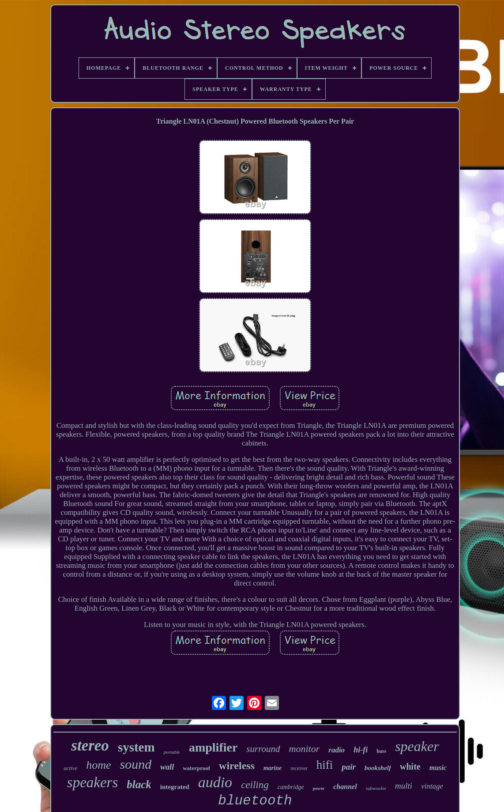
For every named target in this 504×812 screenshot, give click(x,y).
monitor (305, 749)
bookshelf (378, 768)
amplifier (213, 747)
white (410, 767)
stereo (90, 746)
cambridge (291, 787)
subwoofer (376, 788)
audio (215, 782)
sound (136, 764)
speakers (92, 782)
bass (381, 751)
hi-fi (361, 750)
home (98, 765)
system (136, 747)
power (319, 788)
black (139, 784)
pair (349, 767)
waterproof (196, 768)
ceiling (255, 785)
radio (337, 750)
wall (167, 767)
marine (273, 768)
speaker (417, 746)
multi (404, 786)
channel (345, 787)
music (438, 768)
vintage (432, 786)
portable (172, 752)
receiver (299, 768)
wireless (237, 766)
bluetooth (255, 801)
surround (263, 749)
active (70, 768)
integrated (175, 787)
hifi (325, 765)
